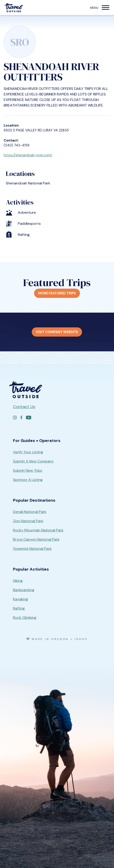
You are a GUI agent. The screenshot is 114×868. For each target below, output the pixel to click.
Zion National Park (28, 521)
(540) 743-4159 (17, 145)
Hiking (18, 581)
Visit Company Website (57, 332)
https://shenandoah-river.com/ (28, 155)
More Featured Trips (57, 293)
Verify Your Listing (28, 452)
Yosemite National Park (32, 549)
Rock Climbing (25, 618)
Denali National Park (30, 512)
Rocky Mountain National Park (38, 530)
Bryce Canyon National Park (36, 539)
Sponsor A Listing (28, 480)
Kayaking (21, 599)
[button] (106, 8)
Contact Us (24, 407)
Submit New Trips (28, 470)
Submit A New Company (33, 461)
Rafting (19, 608)
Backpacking (24, 590)
